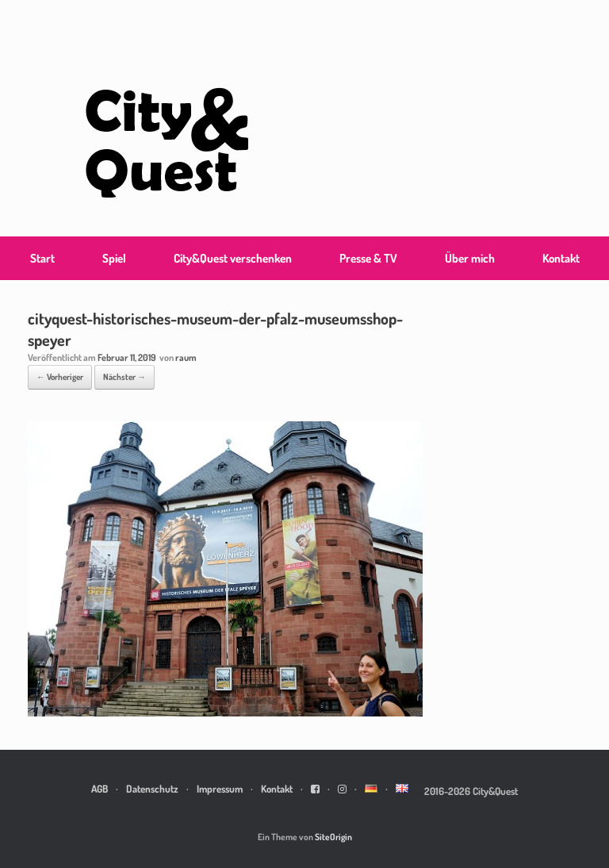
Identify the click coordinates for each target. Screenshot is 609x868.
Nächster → (124, 377)
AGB (100, 789)
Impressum (220, 789)
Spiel (114, 258)
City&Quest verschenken (233, 258)
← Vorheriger (60, 377)
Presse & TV (368, 258)
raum (186, 357)
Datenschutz (152, 789)
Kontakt (561, 258)
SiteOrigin (333, 837)
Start (42, 258)
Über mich (470, 258)
